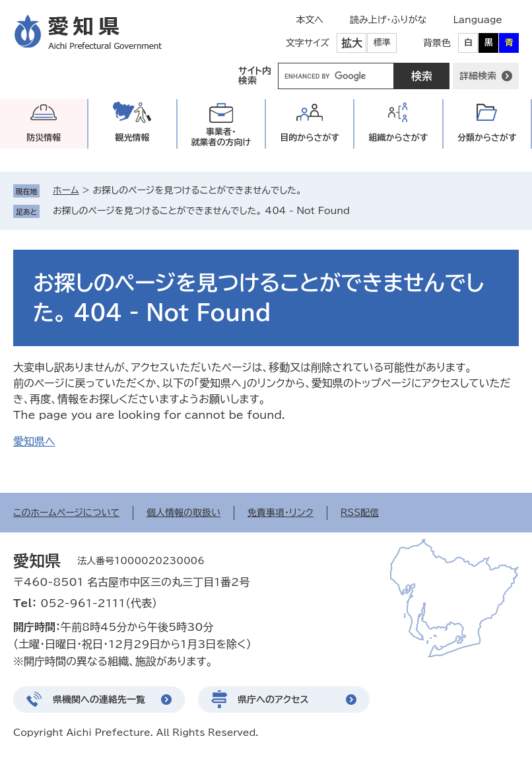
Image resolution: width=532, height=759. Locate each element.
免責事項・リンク (281, 513)
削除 (359, 211)
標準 (382, 43)
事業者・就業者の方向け (221, 137)
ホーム (66, 190)
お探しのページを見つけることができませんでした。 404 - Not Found (201, 211)
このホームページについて (66, 513)
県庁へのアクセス (273, 700)
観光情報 (132, 138)
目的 (310, 138)
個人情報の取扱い (183, 513)
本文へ (310, 20)
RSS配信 (360, 513)
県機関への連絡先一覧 (99, 700)
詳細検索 (478, 76)
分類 (487, 138)
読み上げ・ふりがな (388, 20)
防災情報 (44, 138)
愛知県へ (34, 441)
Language (478, 20)
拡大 (352, 43)
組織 (399, 138)
